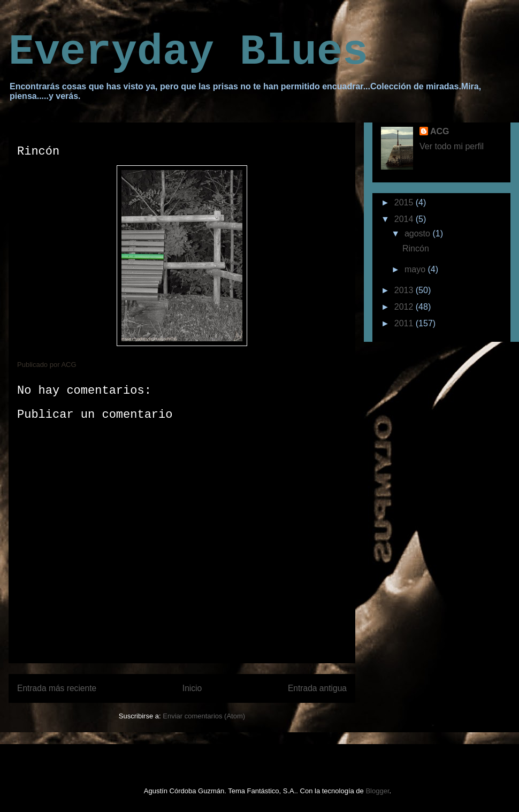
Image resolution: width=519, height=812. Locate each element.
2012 (405, 307)
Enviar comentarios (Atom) (204, 716)
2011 (405, 323)
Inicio (192, 688)
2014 (405, 219)
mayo (416, 269)
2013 (405, 290)
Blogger (377, 791)
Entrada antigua (317, 688)
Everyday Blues (188, 52)
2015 (405, 202)
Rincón (416, 248)
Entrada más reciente (57, 688)
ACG (440, 131)
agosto (418, 233)
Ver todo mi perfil (452, 146)
